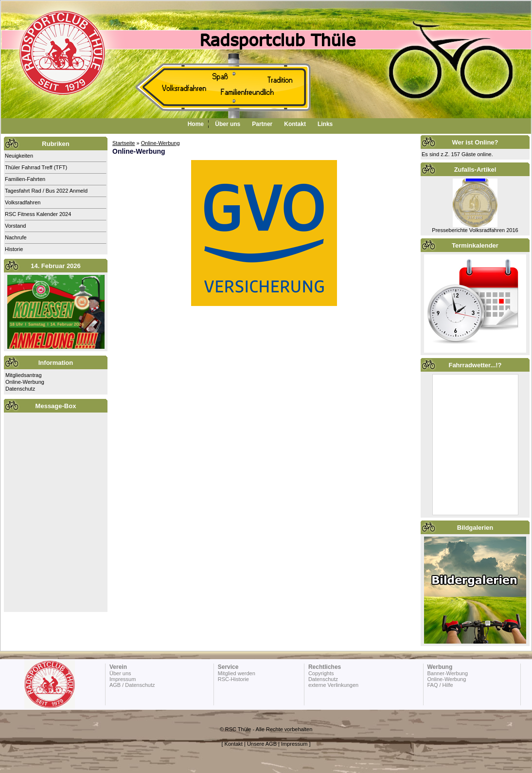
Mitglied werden (237, 673)
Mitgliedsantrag (24, 375)
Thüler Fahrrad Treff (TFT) (36, 167)
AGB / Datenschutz (132, 685)
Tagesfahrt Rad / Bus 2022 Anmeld (46, 191)
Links (325, 124)
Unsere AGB (262, 744)
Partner (262, 124)
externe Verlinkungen (333, 685)
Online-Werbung (25, 382)
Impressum (123, 679)
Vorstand (15, 226)
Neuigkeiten (19, 156)
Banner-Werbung (447, 673)
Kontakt (295, 124)
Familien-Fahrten (25, 179)
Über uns (228, 124)
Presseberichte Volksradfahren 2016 (475, 230)
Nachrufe (16, 237)
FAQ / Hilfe (440, 685)
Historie (14, 249)
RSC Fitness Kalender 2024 (38, 214)
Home (196, 124)
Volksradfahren (23, 202)
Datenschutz (20, 389)
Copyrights (321, 673)
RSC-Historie (233, 679)
